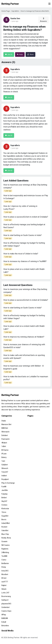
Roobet (4, 527)
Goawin (4, 541)
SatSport (5, 600)
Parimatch (5, 439)
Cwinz (4, 560)
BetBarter (5, 563)
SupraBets (15, 11)
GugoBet (5, 516)
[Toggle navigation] (49, 4)
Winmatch (5, 432)
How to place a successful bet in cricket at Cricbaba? (26, 218)
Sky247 (4, 501)
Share (30, 54)
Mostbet (5, 574)
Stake (4, 421)
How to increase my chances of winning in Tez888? (25, 263)
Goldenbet (5, 607)
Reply (20, 54)
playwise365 (6, 604)
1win (3, 461)
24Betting (5, 552)
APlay (4, 615)
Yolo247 (5, 472)
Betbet (4, 498)
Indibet (4, 476)
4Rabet (4, 443)
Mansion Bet (6, 424)
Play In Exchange (8, 483)
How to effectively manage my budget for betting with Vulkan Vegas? (24, 246)
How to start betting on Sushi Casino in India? (23, 237)
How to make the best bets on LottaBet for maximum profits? (26, 380)
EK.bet (4, 578)
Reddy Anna (6, 538)
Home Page (6, 11)
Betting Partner (10, 4)
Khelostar (5, 509)
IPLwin (4, 454)
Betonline (5, 626)
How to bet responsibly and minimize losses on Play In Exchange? (26, 199)
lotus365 (5, 571)
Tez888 (4, 556)
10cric (4, 512)
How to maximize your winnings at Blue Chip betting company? (25, 188)
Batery (4, 457)
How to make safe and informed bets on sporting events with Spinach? (24, 358)
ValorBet (5, 530)
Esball (4, 622)
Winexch (5, 468)
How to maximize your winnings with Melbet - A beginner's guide (23, 369)
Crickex (4, 505)
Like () (9, 54)
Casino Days (6, 611)
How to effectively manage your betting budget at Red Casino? (24, 228)
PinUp (4, 567)
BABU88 (5, 618)
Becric (4, 520)
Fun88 (4, 487)
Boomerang (6, 596)
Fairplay (4, 494)
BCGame (5, 450)
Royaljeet (5, 479)
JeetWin (5, 490)
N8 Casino (6, 545)
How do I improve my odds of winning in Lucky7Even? (20, 209)
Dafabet (5, 435)
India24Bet (6, 523)
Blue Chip (5, 534)
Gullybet (5, 465)
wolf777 (5, 582)
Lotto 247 (5, 593)
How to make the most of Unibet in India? (21, 255)
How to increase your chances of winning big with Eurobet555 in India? (24, 348)
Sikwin (4, 589)
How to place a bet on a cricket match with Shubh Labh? (24, 272)
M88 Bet (5, 428)
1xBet (4, 446)
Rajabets (5, 549)
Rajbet (4, 585)
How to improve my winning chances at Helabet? (24, 338)
